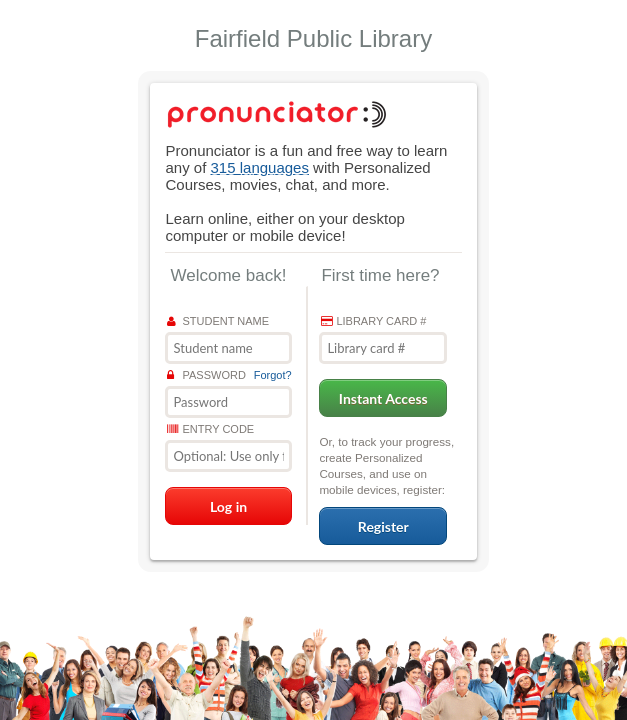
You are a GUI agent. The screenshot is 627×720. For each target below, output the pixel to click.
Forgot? (273, 375)
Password (206, 375)
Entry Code (210, 429)
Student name (218, 321)
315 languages (260, 167)
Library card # (373, 321)
